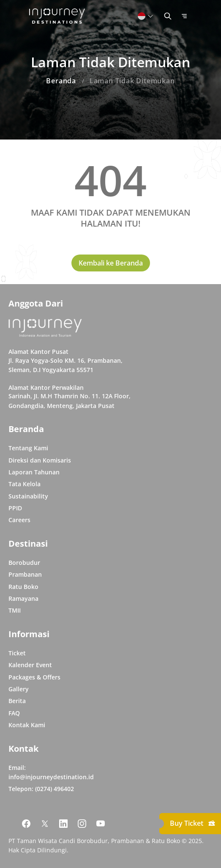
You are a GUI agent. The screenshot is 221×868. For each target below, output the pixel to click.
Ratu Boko (23, 587)
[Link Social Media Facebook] (26, 824)
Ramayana (23, 598)
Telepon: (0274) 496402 (41, 789)
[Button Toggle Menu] (184, 16)
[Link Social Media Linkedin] (63, 824)
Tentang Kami (28, 448)
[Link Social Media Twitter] (45, 824)
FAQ (14, 713)
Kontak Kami (27, 725)
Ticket (17, 653)
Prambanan (25, 574)
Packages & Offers (34, 677)
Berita (17, 701)
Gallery (19, 689)
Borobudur (24, 563)
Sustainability (28, 496)
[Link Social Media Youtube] (101, 824)
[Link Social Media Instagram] (82, 824)
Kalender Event (30, 665)
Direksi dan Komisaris (40, 460)
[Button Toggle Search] (168, 16)
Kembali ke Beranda (111, 263)
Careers (19, 520)
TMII (15, 610)
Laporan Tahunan (34, 472)
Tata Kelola (25, 484)
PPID (15, 508)
